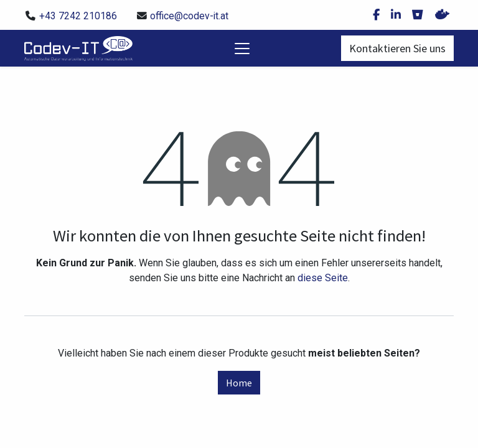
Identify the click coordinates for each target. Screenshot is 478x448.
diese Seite (323, 278)
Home (239, 383)
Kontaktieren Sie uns (397, 48)
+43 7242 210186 (78, 16)
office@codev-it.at (189, 16)
